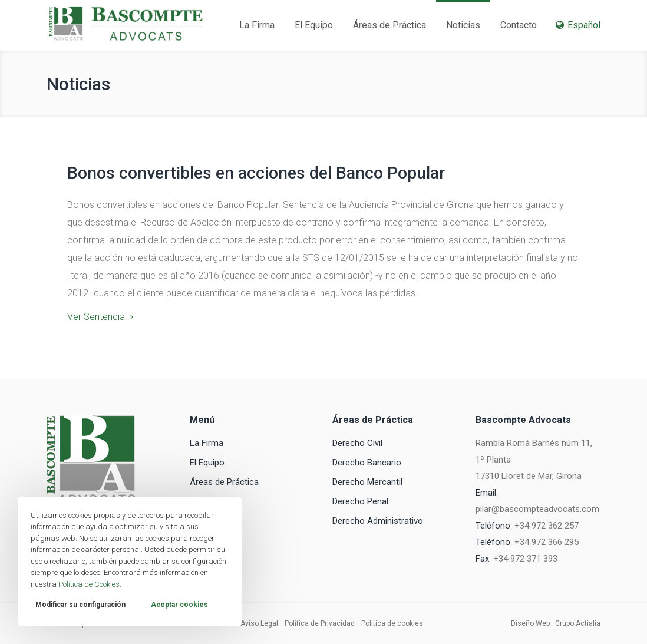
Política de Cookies (89, 584)
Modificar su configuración (80, 605)
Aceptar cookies (179, 605)
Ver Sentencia (96, 317)
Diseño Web (530, 623)
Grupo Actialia (578, 623)
